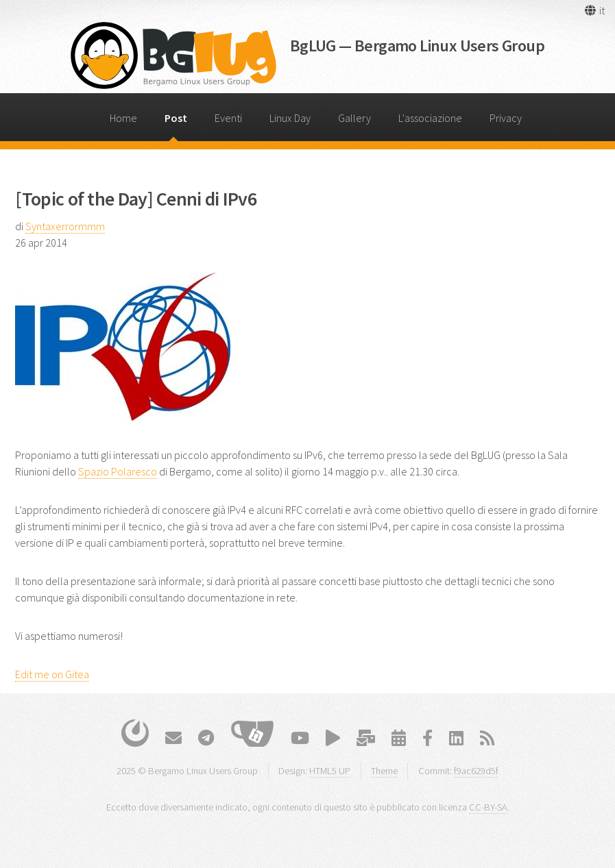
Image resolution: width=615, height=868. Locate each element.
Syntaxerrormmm (65, 226)
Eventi (228, 118)
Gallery (354, 118)
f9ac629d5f (476, 771)
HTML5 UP (330, 771)
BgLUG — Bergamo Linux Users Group (417, 46)
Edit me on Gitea (52, 674)
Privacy (506, 118)
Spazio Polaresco (118, 471)
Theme (384, 771)
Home (123, 118)
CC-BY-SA (488, 807)
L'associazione (430, 118)
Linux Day (290, 118)
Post (176, 118)
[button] (594, 10)
